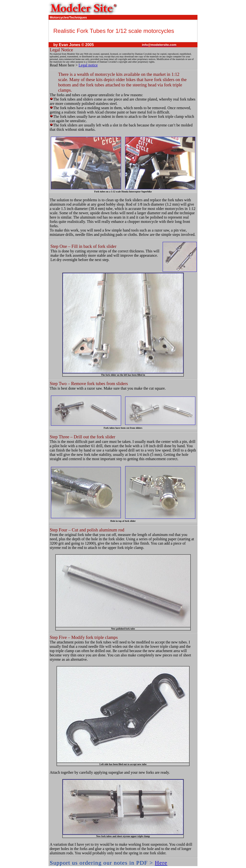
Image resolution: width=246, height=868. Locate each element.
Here (161, 863)
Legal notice (88, 65)
